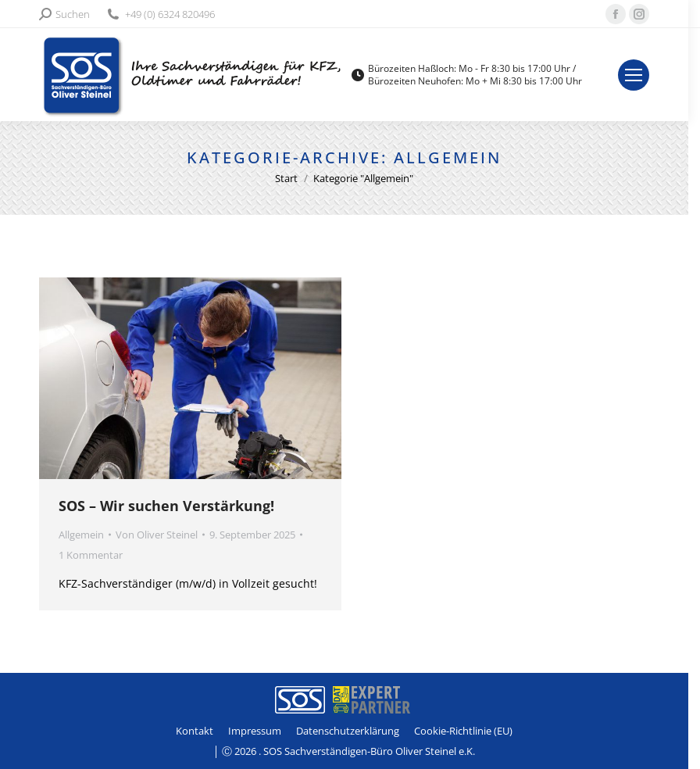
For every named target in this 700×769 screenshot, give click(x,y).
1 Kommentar (91, 555)
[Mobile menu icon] (645, 75)
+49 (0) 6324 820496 (160, 14)
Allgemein (81, 535)
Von (157, 535)
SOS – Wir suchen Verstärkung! (166, 506)
